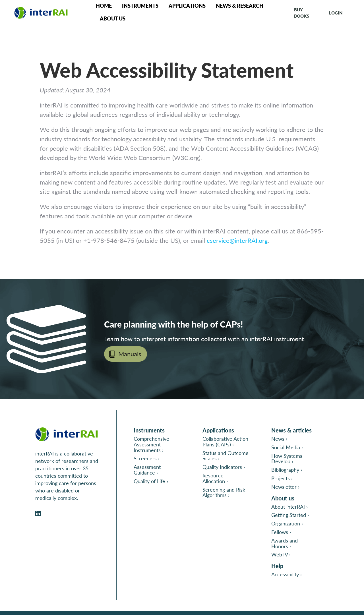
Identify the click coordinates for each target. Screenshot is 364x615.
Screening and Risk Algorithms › (224, 492)
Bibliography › (287, 470)
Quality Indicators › (224, 467)
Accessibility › (287, 574)
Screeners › (147, 458)
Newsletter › (285, 487)
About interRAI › (289, 507)
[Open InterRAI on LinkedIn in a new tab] (38, 514)
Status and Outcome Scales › (226, 456)
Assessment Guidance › (147, 470)
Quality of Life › (151, 481)
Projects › (282, 478)
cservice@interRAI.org (237, 240)
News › (279, 439)
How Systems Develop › (287, 458)
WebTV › (281, 554)
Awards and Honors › (285, 543)
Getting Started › (290, 515)
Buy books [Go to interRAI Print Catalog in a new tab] (302, 13)
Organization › (287, 523)
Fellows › (281, 532)
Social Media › (287, 447)
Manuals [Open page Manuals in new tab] (130, 354)
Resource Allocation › (215, 478)
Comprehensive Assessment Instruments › (151, 444)
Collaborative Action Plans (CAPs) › (225, 441)
